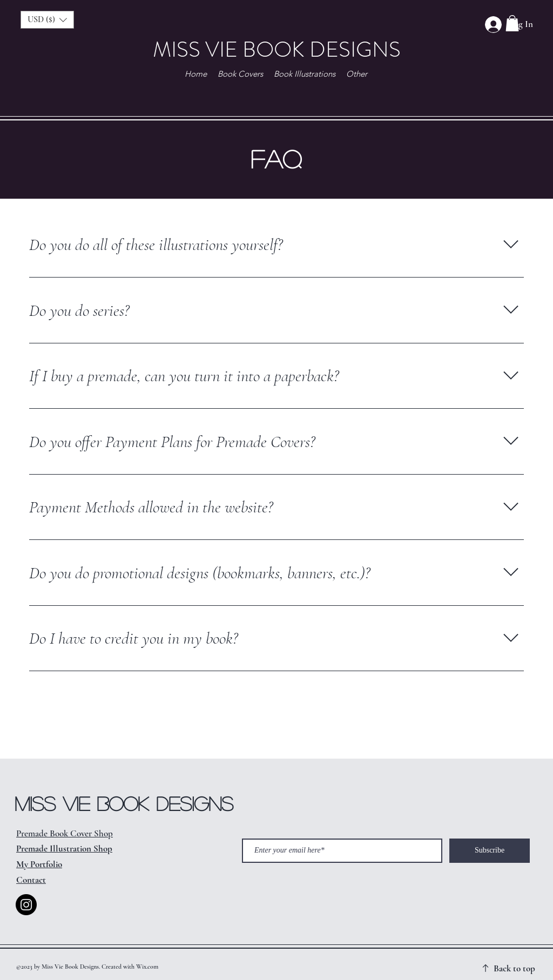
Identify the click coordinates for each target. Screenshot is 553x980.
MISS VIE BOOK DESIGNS (277, 49)
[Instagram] (26, 905)
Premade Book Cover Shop (65, 833)
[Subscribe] (490, 851)
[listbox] (47, 20)
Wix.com (147, 967)
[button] (512, 23)
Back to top (514, 968)
